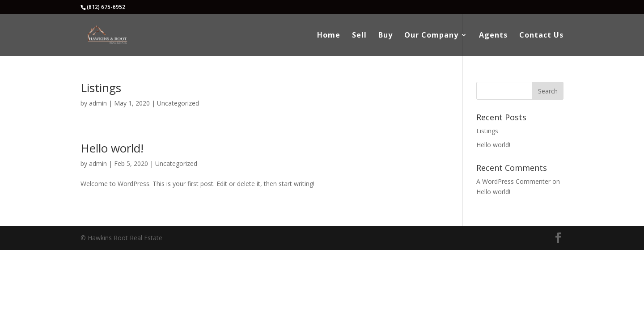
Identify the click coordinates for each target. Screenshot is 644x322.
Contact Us (541, 36)
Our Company (431, 36)
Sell (359, 36)
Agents (493, 36)
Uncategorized (178, 103)
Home (329, 36)
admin (98, 103)
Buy (386, 36)
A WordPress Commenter (513, 181)
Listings (101, 88)
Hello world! (112, 148)
